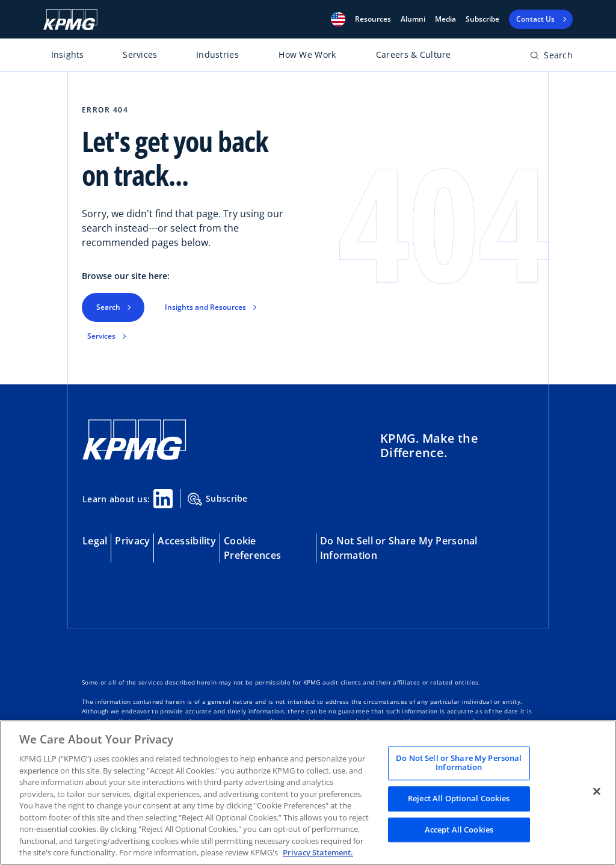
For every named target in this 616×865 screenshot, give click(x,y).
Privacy (132, 541)
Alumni (413, 19)
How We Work (307, 54)
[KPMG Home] (70, 20)
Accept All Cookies (459, 830)
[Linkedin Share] (163, 499)
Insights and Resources (205, 307)
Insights (68, 54)
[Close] (597, 791)
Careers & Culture (414, 54)
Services (140, 54)
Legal (95, 541)
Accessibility (187, 541)
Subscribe (482, 19)
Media (445, 19)
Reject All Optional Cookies (459, 798)
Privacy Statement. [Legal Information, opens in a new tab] (318, 852)
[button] (338, 19)
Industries (217, 54)
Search (108, 307)
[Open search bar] (551, 57)
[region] (308, 793)
